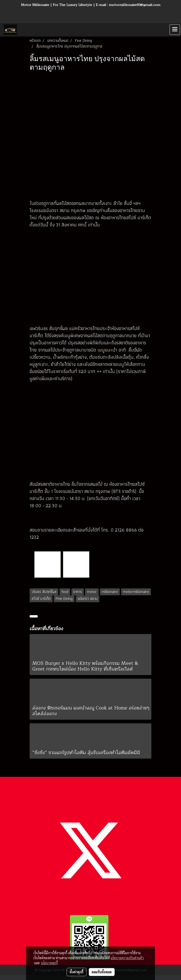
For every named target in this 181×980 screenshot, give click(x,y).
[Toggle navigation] (175, 30)
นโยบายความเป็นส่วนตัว (127, 958)
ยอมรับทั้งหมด (102, 972)
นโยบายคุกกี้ (49, 963)
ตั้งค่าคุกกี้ (77, 972)
